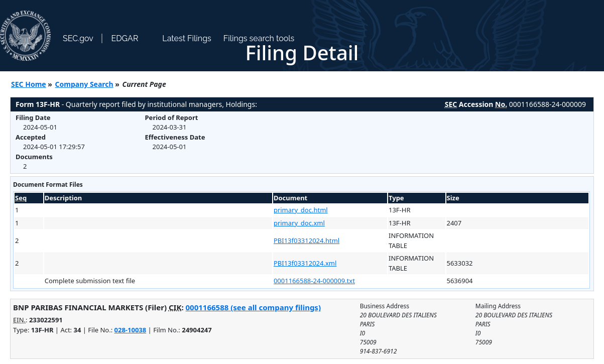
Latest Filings (187, 38)
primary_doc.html (301, 210)
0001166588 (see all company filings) (253, 307)
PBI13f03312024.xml (305, 263)
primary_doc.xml (299, 223)
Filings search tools (259, 38)
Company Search (84, 84)
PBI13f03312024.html (307, 240)
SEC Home (29, 84)
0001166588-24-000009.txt (314, 281)
